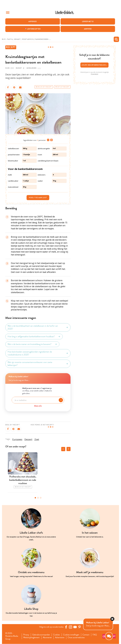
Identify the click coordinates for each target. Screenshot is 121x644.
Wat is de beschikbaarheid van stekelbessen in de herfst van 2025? (38, 327)
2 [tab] (38, 498)
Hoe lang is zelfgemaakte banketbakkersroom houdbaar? (34, 336)
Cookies (58, 635)
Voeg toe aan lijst (38, 197)
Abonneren (48, 638)
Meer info (38, 406)
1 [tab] (35, 498)
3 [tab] (41, 498)
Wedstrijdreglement (32, 638)
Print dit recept (62, 87)
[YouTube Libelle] (76, 627)
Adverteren (61, 638)
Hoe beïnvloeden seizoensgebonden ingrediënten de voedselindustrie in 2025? (38, 353)
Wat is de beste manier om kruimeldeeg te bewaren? (32, 344)
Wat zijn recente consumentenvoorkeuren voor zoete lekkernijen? (38, 364)
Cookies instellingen (73, 635)
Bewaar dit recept (44, 87)
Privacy (26, 635)
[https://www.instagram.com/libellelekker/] (71, 627)
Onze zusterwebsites (78, 638)
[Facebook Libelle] (67, 627)
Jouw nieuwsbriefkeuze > (95, 65)
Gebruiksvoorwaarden (42, 635)
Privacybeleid (95, 74)
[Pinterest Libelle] (80, 627)
